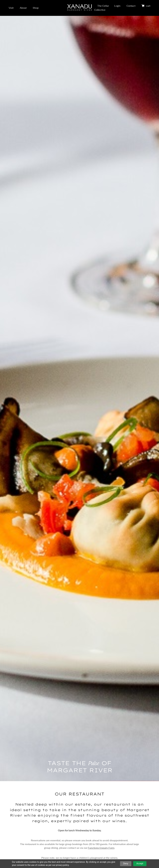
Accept (140, 863)
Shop (36, 8)
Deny (126, 863)
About (23, 8)
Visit (11, 8)
